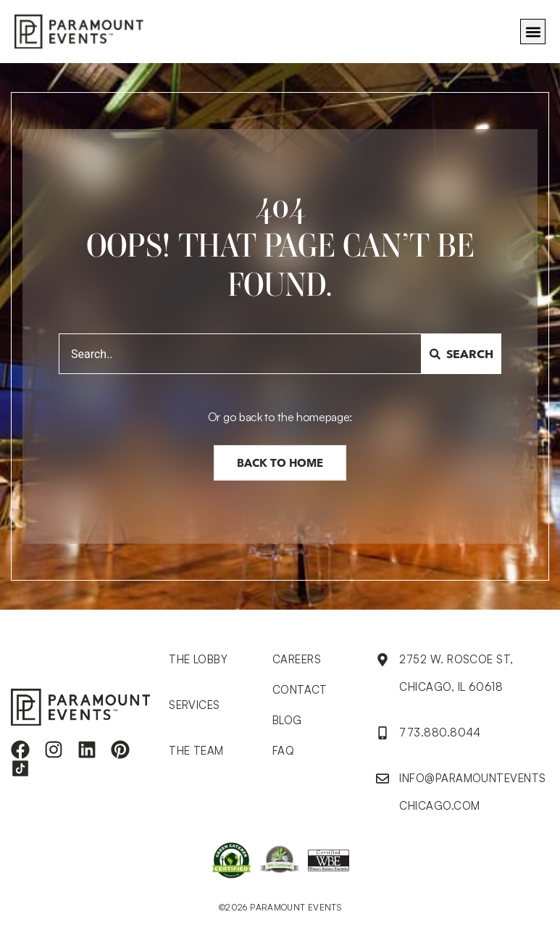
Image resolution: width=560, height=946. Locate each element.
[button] (533, 32)
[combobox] (240, 354)
